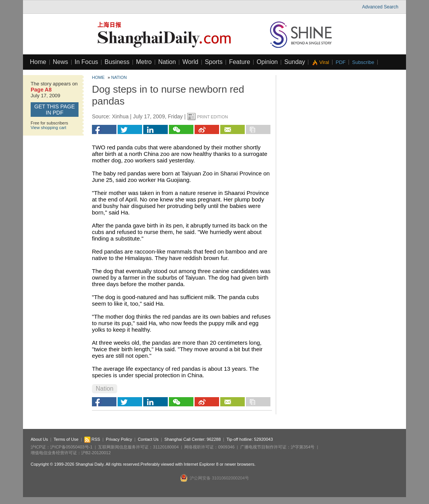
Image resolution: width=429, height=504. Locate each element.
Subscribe (363, 62)
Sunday (295, 62)
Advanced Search (380, 7)
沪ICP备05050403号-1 (71, 447)
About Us (39, 439)
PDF (341, 62)
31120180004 (166, 447)
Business (117, 62)
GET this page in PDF (55, 110)
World (190, 62)
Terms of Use (66, 439)
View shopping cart (48, 128)
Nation (167, 62)
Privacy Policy (119, 439)
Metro (144, 62)
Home (38, 62)
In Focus (86, 62)
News (61, 62)
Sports (214, 62)
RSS (92, 439)
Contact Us (148, 439)
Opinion (267, 62)
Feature (240, 62)
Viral (324, 62)
